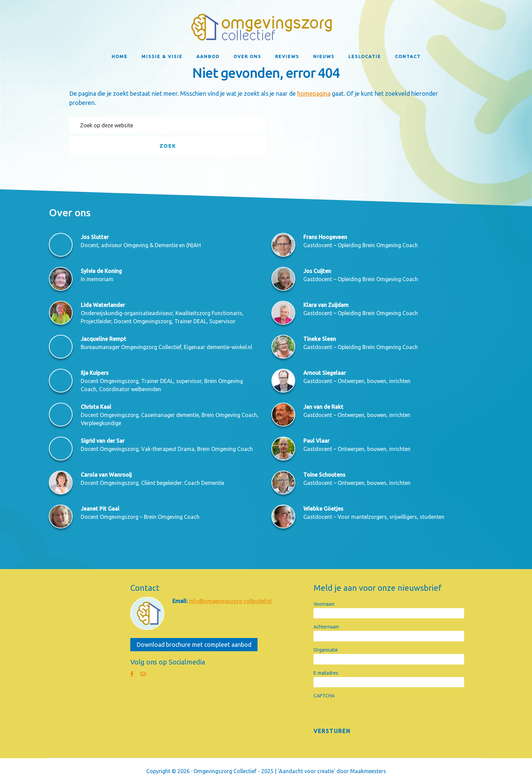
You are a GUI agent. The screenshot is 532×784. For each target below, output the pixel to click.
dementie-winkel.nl (229, 347)
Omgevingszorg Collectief (266, 27)
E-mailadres (326, 673)
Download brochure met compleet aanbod (194, 644)
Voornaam (324, 604)
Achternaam (326, 627)
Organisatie (326, 650)
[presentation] (365, 713)
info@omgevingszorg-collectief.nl (230, 601)
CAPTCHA (324, 696)
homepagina (314, 93)
